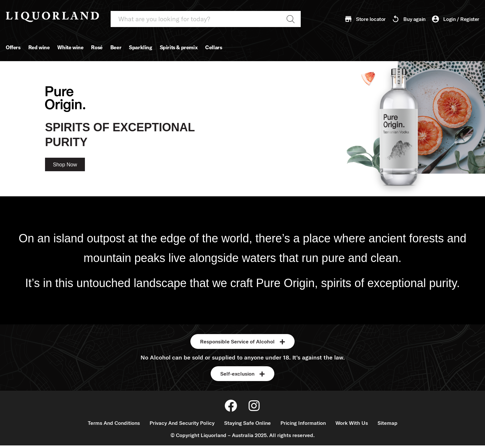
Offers (13, 47)
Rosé (97, 47)
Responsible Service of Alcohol (237, 341)
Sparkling (140, 47)
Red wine (39, 47)
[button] (243, 341)
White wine (70, 47)
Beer (116, 47)
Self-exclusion (237, 374)
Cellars (214, 47)
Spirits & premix (179, 47)
